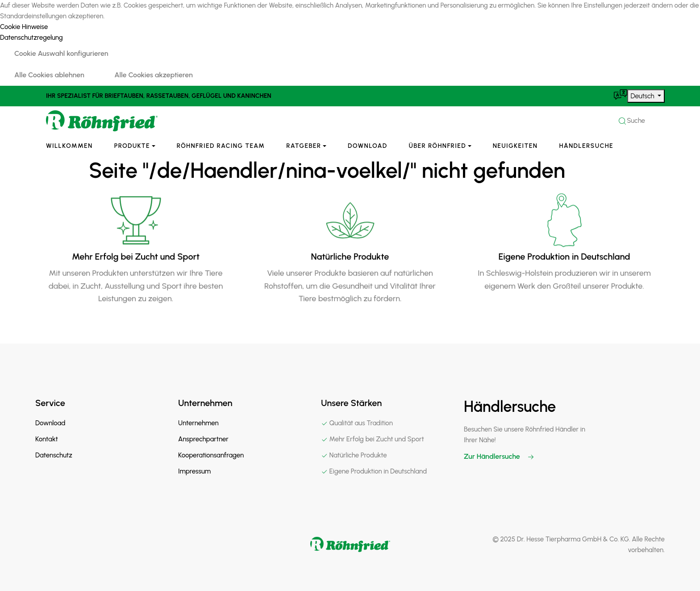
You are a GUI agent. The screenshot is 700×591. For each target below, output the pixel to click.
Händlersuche (586, 146)
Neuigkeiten (515, 146)
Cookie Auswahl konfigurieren (61, 53)
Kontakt (47, 439)
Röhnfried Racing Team (221, 146)
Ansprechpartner (203, 439)
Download (367, 146)
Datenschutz (54, 455)
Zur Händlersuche (499, 456)
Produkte (132, 146)
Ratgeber (304, 146)
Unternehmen (198, 423)
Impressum (194, 471)
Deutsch (644, 96)
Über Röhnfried (438, 146)
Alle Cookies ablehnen (49, 75)
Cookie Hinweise (24, 27)
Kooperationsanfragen (211, 455)
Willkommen (69, 146)
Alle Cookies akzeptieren (153, 75)
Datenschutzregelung (31, 38)
